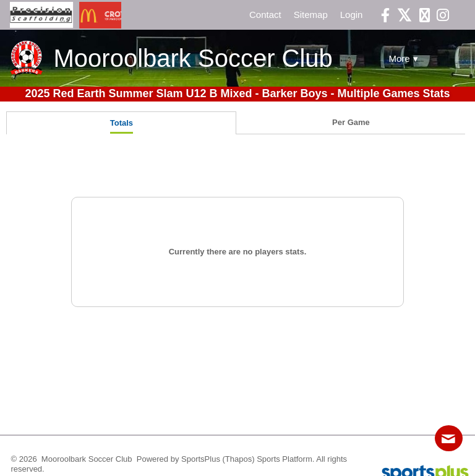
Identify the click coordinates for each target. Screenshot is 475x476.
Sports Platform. (285, 459)
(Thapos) (239, 459)
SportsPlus (201, 459)
